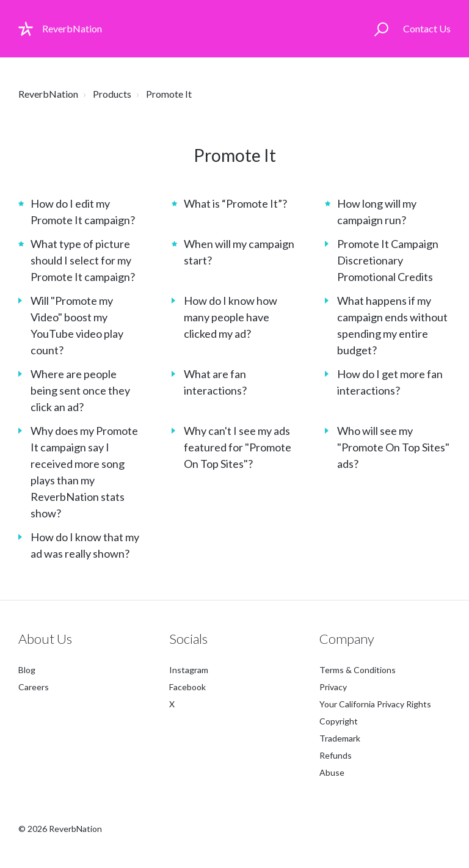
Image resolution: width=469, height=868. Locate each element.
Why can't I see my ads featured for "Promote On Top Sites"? (238, 447)
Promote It (169, 94)
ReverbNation (48, 94)
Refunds (336, 755)
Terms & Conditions (358, 670)
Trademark (340, 738)
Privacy (333, 687)
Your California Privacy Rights (375, 704)
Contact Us (427, 28)
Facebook (187, 687)
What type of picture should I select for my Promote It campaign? (83, 260)
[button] (381, 29)
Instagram (189, 670)
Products (112, 94)
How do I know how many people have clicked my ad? (231, 317)
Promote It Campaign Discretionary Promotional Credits (388, 260)
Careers (34, 687)
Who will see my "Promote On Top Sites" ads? (393, 447)
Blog (27, 670)
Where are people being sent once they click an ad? (80, 390)
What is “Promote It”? (235, 203)
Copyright (339, 721)
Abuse (332, 772)
